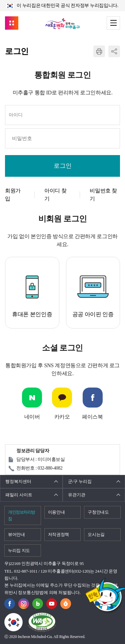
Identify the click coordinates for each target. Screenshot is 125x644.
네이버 (32, 417)
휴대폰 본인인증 (32, 314)
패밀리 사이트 (19, 495)
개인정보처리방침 (21, 515)
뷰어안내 (16, 534)
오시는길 (96, 534)
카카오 (62, 417)
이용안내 (56, 512)
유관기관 (77, 495)
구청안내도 (98, 512)
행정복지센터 (18, 481)
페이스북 (92, 417)
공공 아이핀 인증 (93, 314)
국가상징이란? (22, 617)
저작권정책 (58, 534)
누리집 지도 (19, 550)
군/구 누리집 (80, 481)
